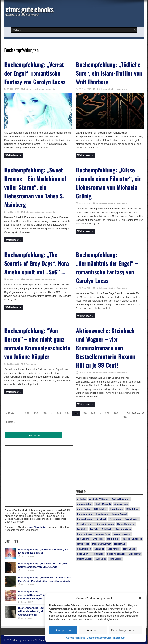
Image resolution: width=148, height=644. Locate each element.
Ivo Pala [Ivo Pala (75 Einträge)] (94, 529)
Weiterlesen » (14, 155)
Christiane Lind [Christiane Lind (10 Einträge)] (85, 514)
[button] (140, 598)
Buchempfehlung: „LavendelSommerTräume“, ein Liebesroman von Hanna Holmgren (45, 595)
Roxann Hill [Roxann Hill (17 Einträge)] (98, 554)
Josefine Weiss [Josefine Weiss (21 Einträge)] (123, 529)
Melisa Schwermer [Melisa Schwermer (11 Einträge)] (101, 544)
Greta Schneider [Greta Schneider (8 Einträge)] (85, 524)
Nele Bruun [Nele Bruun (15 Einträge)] (120, 544)
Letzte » (11, 422)
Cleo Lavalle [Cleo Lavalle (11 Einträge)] (102, 514)
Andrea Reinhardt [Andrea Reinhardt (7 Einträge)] (120, 499)
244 (67, 413)
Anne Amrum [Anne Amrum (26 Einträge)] (121, 504)
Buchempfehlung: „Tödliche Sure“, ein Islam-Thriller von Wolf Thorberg (109, 73)
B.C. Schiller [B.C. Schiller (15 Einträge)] (100, 509)
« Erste (10, 413)
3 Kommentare (31, 364)
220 (27, 413)
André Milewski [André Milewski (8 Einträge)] (103, 504)
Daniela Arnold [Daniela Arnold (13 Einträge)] (119, 514)
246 (84, 413)
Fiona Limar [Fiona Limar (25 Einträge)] (115, 519)
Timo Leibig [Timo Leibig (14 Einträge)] (115, 559)
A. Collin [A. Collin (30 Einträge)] (81, 499)
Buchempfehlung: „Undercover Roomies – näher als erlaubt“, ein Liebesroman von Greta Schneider (43, 611)
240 (44, 413)
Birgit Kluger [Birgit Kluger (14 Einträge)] (117, 509)
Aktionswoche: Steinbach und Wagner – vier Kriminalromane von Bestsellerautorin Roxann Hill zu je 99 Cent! (106, 348)
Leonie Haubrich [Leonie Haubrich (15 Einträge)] (122, 534)
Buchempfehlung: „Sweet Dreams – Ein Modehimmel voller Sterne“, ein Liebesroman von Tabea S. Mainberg (35, 187)
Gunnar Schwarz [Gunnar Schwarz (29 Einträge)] (105, 524)
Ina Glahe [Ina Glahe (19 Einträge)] (82, 529)
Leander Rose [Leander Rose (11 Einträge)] (103, 534)
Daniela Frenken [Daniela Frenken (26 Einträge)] (85, 519)
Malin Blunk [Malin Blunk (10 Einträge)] (113, 539)
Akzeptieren (63, 630)
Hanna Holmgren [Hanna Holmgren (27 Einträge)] (126, 524)
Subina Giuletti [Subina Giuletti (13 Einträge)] (85, 559)
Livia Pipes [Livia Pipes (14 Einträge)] (98, 539)
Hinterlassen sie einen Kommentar (40, 89)
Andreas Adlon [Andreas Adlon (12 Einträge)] (85, 504)
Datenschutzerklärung (99, 638)
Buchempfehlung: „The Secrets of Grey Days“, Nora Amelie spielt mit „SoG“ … (36, 263)
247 (93, 413)
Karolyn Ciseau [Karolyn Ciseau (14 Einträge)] (85, 534)
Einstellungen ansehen (126, 630)
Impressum (119, 638)
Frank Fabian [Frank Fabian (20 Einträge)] (132, 519)
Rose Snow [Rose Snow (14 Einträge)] (83, 554)
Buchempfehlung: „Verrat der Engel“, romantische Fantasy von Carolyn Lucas (35, 73)
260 (116, 413)
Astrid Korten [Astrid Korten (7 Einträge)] (84, 509)
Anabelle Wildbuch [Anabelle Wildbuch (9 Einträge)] (99, 499)
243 (59, 413)
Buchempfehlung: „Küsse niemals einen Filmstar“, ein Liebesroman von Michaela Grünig (109, 183)
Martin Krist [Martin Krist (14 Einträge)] (83, 544)
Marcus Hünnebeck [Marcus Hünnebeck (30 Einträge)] (132, 539)
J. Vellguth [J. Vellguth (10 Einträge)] (107, 529)
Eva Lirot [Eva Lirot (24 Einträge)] (101, 519)
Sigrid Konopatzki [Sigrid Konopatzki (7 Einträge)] (116, 554)
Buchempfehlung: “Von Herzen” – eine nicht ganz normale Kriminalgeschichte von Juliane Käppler (37, 343)
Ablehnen (93, 630)
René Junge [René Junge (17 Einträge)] (129, 549)
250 (107, 413)
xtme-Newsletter (37, 527)
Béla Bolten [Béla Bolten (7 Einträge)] (132, 509)
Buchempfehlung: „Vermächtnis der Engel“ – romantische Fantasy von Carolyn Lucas (107, 267)
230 (36, 413)
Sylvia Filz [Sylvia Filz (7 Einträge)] (101, 559)
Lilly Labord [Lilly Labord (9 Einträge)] (83, 539)
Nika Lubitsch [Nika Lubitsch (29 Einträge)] (84, 549)
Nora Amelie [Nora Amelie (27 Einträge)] (114, 549)
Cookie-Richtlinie (76, 638)
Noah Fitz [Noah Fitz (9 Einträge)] (99, 549)
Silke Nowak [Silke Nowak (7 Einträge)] (135, 554)
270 (124, 417)
